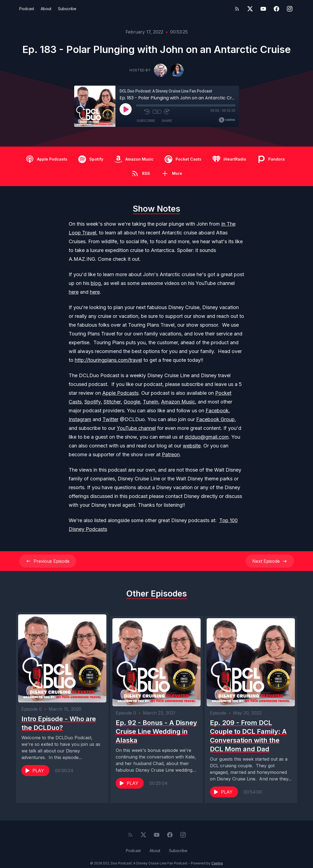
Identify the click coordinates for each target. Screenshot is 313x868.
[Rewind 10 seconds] (147, 112)
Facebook (217, 411)
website (192, 446)
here (74, 292)
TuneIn (151, 402)
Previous (48, 561)
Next (270, 561)
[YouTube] (263, 9)
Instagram (80, 419)
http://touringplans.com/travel (108, 360)
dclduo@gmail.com (207, 437)
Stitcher (112, 402)
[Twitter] (250, 9)
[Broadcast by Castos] (227, 120)
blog (96, 283)
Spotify (93, 402)
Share (167, 121)
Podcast (27, 9)
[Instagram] (290, 9)
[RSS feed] (237, 9)
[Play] (126, 109)
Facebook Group (215, 419)
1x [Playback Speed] (157, 112)
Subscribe (67, 9)
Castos (217, 857)
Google (132, 402)
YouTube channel (136, 428)
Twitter (110, 419)
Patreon (171, 454)
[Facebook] (276, 9)
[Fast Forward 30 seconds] (167, 112)
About (46, 9)
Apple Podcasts (120, 393)
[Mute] (139, 112)
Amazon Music (178, 402)
